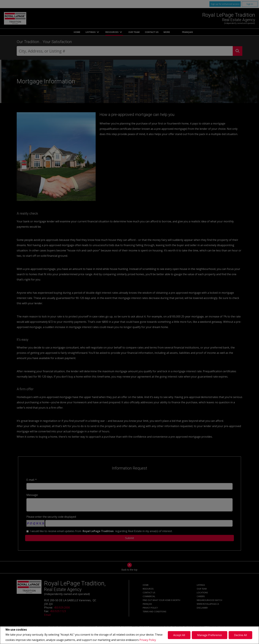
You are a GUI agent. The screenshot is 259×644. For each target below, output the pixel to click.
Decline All (240, 635)
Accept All (179, 635)
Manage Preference (210, 635)
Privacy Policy (148, 640)
